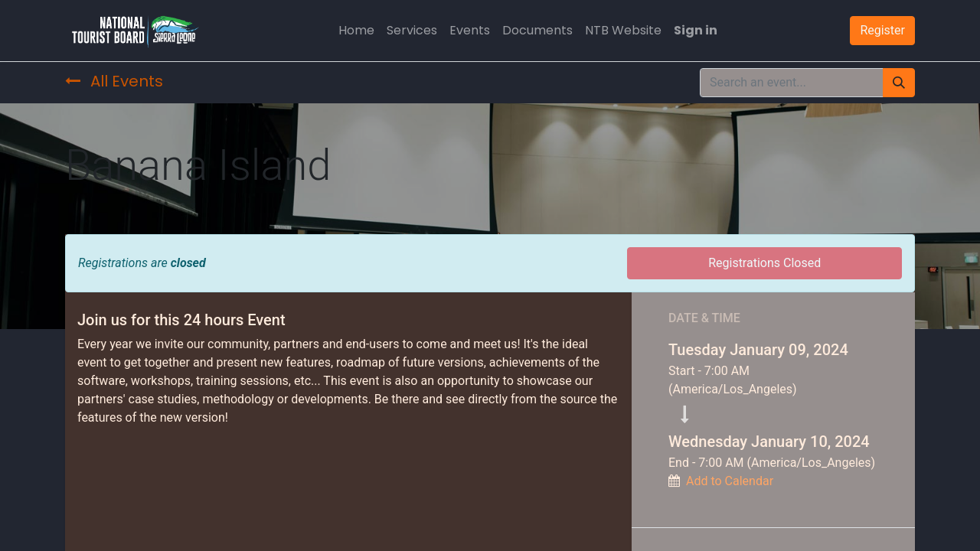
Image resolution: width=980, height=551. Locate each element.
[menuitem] (356, 31)
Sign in (696, 30)
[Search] (899, 83)
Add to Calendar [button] (730, 481)
